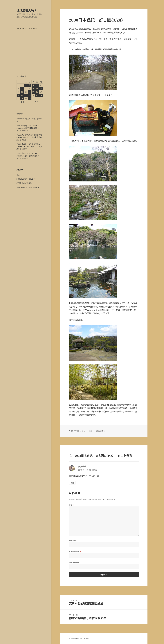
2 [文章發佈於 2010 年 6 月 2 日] (30, 85)
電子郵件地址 (75, 551)
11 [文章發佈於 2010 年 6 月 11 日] (37, 89)
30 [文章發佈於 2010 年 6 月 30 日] (30, 99)
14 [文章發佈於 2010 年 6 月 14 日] (22, 92)
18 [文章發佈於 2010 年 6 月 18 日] (37, 92)
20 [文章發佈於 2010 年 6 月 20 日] (18, 95)
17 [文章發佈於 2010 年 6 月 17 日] (33, 92)
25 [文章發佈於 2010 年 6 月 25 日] (37, 95)
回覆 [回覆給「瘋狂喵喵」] (72, 483)
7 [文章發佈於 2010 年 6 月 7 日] (22, 89)
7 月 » (37, 102)
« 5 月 (22, 102)
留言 (71, 505)
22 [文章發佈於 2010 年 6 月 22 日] (26, 95)
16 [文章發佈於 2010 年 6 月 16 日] (30, 92)
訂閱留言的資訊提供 (24, 183)
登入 (18, 175)
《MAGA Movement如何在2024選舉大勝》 (28, 128)
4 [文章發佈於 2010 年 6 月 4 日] (37, 85)
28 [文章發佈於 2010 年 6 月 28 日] (22, 99)
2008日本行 (101, 431)
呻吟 (34, 119)
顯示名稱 (73, 540)
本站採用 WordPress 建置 (79, 638)
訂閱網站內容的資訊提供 (26, 179)
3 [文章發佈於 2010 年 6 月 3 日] (33, 85)
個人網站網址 (74, 562)
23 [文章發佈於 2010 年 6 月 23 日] (30, 95)
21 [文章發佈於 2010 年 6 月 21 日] (22, 95)
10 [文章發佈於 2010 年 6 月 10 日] (33, 89)
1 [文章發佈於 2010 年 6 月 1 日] (26, 85)
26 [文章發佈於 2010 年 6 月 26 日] (41, 95)
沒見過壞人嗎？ (27, 10)
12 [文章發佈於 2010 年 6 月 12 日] (41, 89)
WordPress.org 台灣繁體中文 (28, 187)
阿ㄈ (91, 431)
